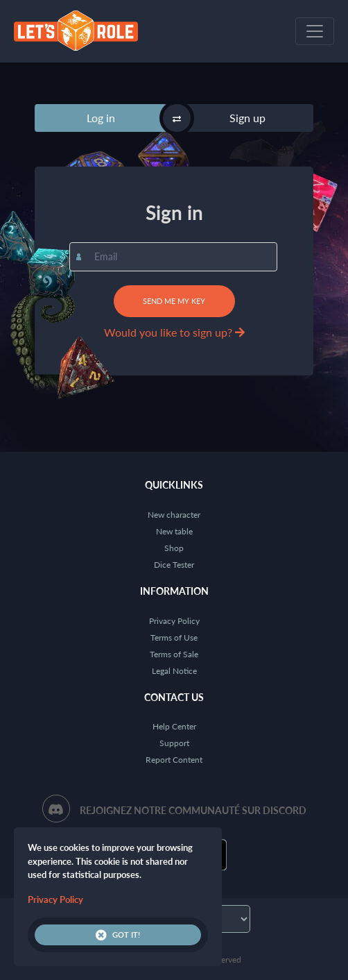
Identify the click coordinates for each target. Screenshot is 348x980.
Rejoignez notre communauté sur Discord (193, 810)
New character (174, 515)
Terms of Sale (174, 654)
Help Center (174, 726)
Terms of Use (174, 637)
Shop (174, 548)
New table (174, 531)
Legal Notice (174, 671)
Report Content (174, 760)
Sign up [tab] (247, 118)
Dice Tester (174, 565)
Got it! (118, 935)
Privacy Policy (174, 621)
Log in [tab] (101, 118)
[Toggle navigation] (315, 31)
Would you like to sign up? (174, 332)
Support (174, 743)
